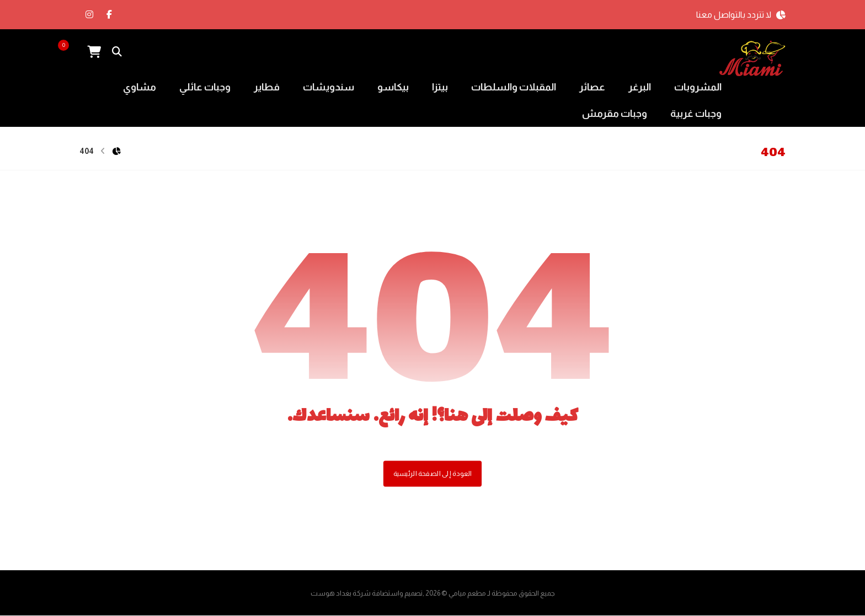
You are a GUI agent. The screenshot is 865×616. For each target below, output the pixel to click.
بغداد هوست (331, 594)
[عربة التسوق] (94, 51)
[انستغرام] (89, 14)
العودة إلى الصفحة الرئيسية (432, 474)
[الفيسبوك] (109, 14)
